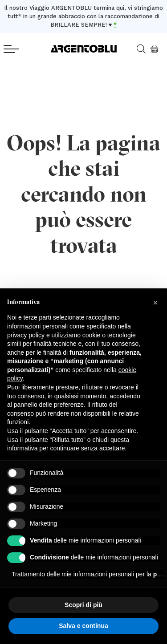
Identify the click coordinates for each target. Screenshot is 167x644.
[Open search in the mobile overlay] (138, 49)
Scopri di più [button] (83, 605)
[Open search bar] (144, 49)
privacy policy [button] (26, 335)
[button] (155, 303)
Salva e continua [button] (83, 626)
